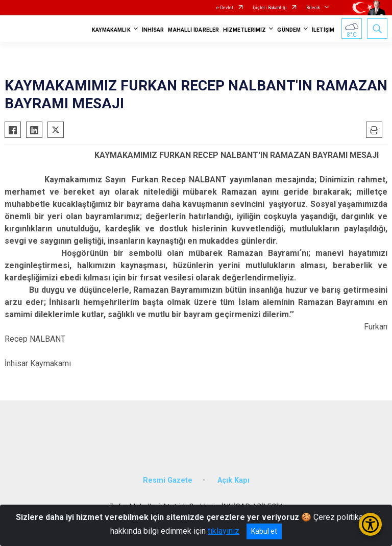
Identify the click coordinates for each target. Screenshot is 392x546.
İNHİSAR (153, 30)
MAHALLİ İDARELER (193, 30)
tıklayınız (224, 531)
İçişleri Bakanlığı (270, 8)
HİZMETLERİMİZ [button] (244, 30)
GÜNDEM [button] (289, 30)
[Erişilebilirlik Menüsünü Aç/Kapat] (370, 524)
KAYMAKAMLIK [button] (111, 30)
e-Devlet (225, 8)
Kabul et (264, 531)
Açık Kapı (234, 480)
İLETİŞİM (323, 30)
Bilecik (313, 8)
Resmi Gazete (168, 480)
